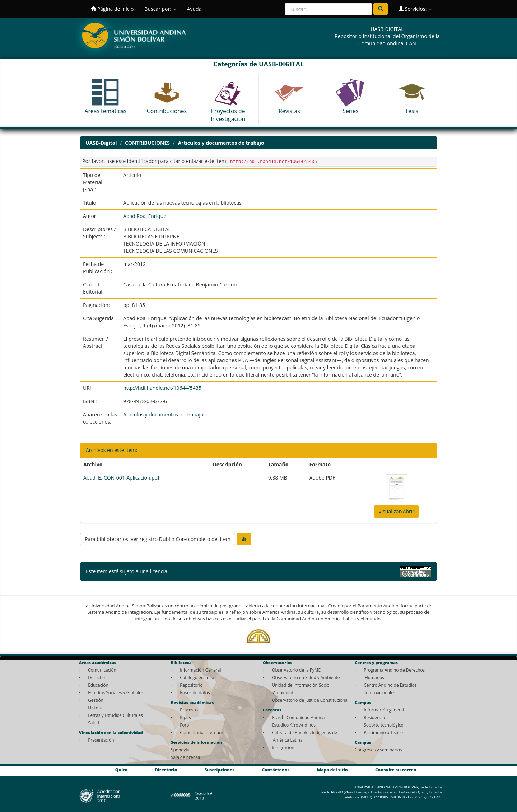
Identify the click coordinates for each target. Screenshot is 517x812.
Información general (384, 710)
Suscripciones (219, 770)
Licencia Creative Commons (201, 571)
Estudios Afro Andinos (294, 725)
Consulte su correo (396, 770)
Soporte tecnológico (383, 725)
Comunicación (102, 670)
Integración (283, 747)
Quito (121, 770)
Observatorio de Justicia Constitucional (310, 700)
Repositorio (191, 685)
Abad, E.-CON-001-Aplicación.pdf (121, 478)
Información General (200, 670)
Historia (96, 708)
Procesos (189, 710)
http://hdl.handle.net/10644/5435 (162, 388)
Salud (94, 723)
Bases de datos (195, 692)
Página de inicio (112, 9)
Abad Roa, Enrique (145, 216)
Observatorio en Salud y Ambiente (306, 677)
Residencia (374, 717)
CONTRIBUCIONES (147, 143)
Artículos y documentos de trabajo (221, 143)
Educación (98, 685)
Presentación (101, 740)
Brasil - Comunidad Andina (298, 717)
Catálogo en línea (197, 677)
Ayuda (194, 9)
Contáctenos (276, 770)
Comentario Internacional (205, 732)
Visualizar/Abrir (396, 511)
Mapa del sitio (332, 770)
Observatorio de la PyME (296, 670)
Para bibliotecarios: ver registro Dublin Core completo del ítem (158, 539)
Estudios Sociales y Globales (116, 692)
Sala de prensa (185, 757)
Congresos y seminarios (378, 750)
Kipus (185, 717)
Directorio (166, 770)
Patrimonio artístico (383, 732)
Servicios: (415, 9)
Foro (184, 725)
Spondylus (181, 750)
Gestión (96, 700)
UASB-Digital (101, 143)
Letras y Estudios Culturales (115, 715)
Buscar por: (160, 9)
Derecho (96, 677)
